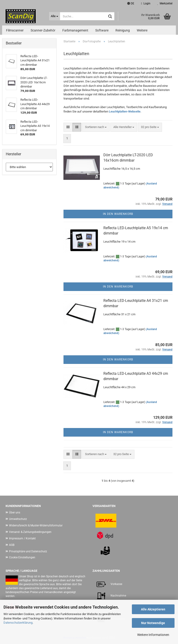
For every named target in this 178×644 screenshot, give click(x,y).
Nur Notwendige (153, 623)
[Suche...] (55, 16)
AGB (12, 545)
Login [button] (146, 3)
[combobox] (96, 127)
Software (102, 30)
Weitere (142, 30)
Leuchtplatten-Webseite (125, 111)
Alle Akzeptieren (153, 609)
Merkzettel (165, 3)
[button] (131, 3)
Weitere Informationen (153, 635)
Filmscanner (15, 30)
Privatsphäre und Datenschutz (28, 551)
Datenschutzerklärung (18, 623)
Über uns (15, 513)
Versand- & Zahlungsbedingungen (30, 532)
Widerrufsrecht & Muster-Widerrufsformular (36, 525)
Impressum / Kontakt (22, 538)
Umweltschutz (18, 519)
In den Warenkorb (118, 214)
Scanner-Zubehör (43, 30)
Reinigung (123, 30)
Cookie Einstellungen (22, 557)
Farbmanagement (75, 30)
